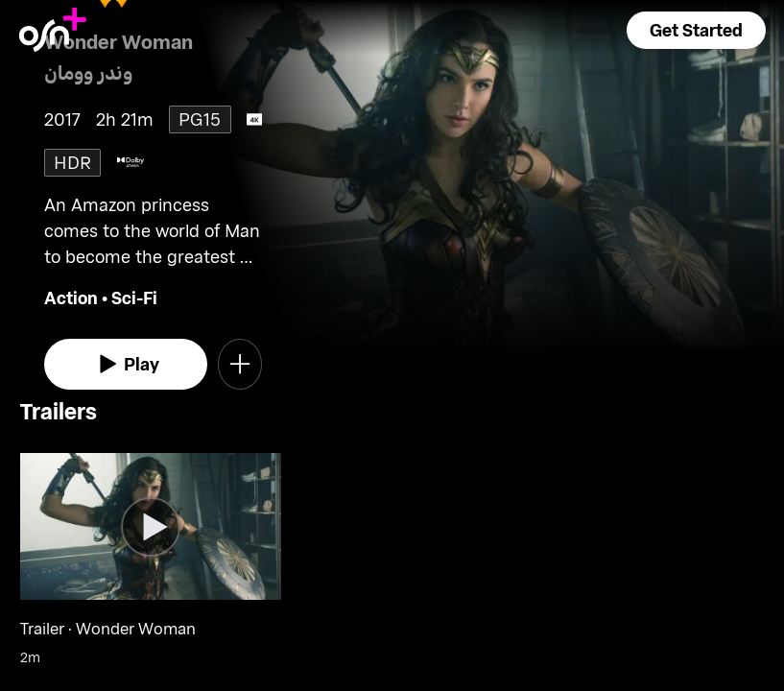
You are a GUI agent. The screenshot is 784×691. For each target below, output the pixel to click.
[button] (696, 30)
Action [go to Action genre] (71, 298)
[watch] (126, 364)
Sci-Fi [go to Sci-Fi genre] (134, 298)
